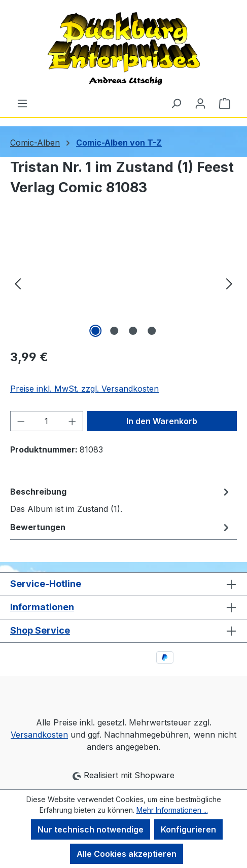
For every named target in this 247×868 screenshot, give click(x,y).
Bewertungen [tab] (121, 527)
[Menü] (22, 103)
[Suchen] (176, 103)
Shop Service (40, 630)
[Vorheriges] (18, 283)
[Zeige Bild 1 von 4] (95, 331)
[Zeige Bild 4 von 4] (152, 331)
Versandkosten (39, 735)
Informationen (42, 607)
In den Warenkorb (162, 421)
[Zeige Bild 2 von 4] (114, 331)
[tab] (121, 500)
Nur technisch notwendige (91, 829)
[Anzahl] (47, 421)
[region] (123, 283)
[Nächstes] (229, 283)
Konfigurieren (188, 829)
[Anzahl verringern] (21, 421)
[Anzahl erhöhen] (73, 421)
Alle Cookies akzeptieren (127, 854)
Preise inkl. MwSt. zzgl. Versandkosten (84, 389)
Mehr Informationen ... (172, 810)
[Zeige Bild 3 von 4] (133, 331)
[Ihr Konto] (200, 103)
